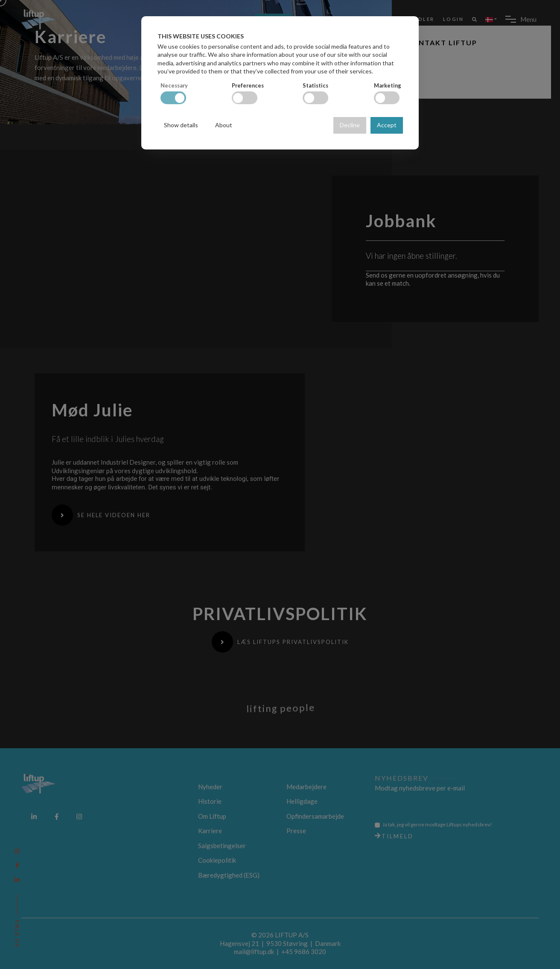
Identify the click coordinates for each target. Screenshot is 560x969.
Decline (350, 125)
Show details (181, 125)
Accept (387, 125)
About (224, 125)
